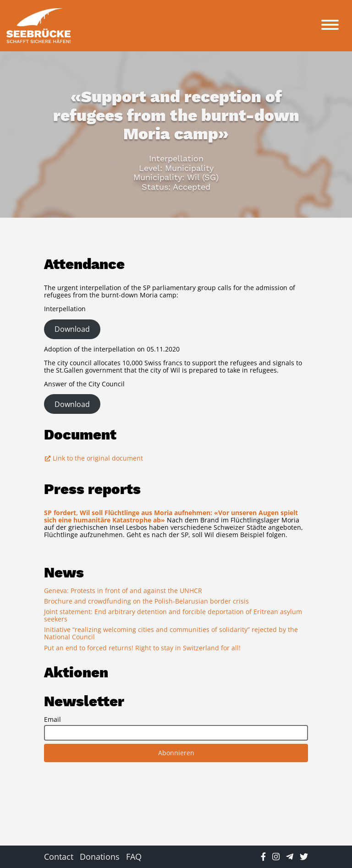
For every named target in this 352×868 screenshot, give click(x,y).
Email (52, 720)
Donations (100, 857)
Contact (59, 857)
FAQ (134, 857)
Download (72, 329)
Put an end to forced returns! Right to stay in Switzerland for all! (142, 648)
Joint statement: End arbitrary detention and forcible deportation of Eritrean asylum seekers (173, 615)
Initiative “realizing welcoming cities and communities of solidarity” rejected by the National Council (171, 633)
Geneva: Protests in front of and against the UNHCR (123, 591)
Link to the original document (93, 458)
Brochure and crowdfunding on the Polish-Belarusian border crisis (146, 601)
